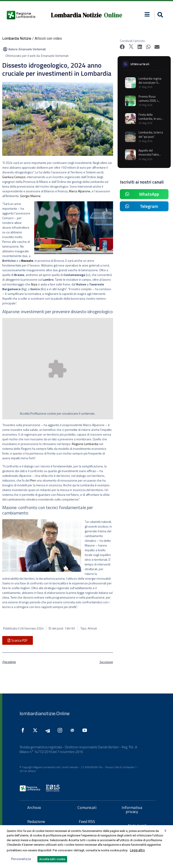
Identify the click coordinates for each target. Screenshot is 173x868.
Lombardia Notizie (76, 15)
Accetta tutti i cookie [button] (52, 859)
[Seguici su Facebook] (24, 730)
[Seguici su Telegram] (49, 730)
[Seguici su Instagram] (61, 730)
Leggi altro (137, 850)
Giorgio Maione (30, 196)
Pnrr (33, 480)
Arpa (34, 284)
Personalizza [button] (21, 859)
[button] (147, 14)
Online (113, 15)
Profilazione (38, 413)
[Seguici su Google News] (73, 730)
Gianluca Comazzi (14, 177)
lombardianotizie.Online (45, 713)
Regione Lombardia (85, 444)
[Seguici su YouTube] (86, 730)
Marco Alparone (80, 191)
